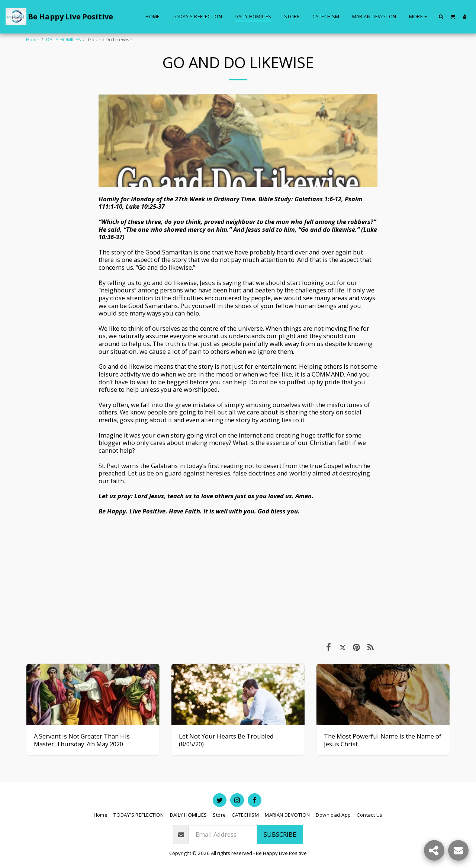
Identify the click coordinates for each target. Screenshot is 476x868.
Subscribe (280, 834)
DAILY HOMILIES (64, 39)
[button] (441, 16)
